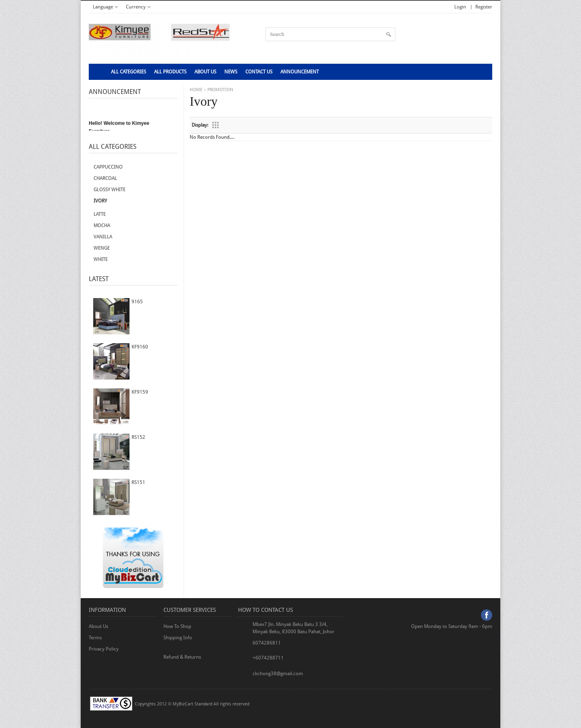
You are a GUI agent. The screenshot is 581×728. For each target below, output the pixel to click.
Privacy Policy (104, 649)
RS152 (138, 437)
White (101, 259)
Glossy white (110, 190)
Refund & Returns (182, 657)
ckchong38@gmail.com (278, 674)
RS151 (138, 482)
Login (460, 7)
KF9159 (140, 392)
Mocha (102, 225)
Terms (95, 638)
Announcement (300, 72)
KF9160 (140, 347)
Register (484, 7)
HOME (196, 90)
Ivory (100, 201)
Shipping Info (178, 638)
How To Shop (177, 626)
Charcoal (105, 178)
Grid (215, 125)
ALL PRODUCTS (170, 72)
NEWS (231, 72)
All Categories (129, 72)
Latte (100, 214)
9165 (137, 302)
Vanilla (103, 237)
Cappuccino (108, 167)
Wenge (102, 248)
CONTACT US (259, 72)
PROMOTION (220, 90)
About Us (205, 72)
